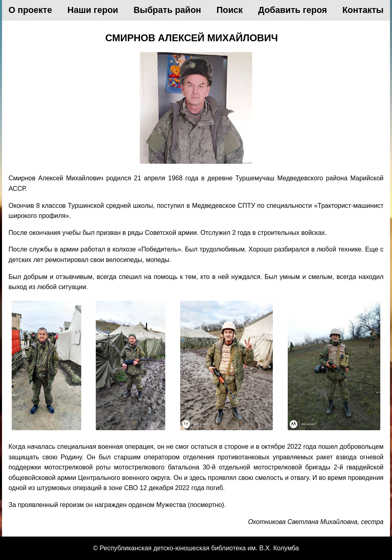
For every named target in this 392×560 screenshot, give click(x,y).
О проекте (30, 10)
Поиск (230, 10)
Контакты (363, 10)
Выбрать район (168, 10)
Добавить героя (293, 10)
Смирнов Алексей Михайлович (191, 38)
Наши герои (93, 10)
